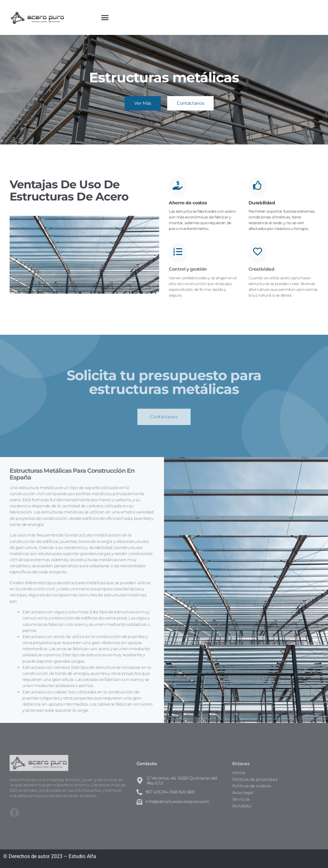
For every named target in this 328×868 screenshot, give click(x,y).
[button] (105, 18)
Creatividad (262, 269)
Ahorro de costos (188, 203)
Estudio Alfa (82, 856)
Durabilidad (262, 203)
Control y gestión (188, 269)
